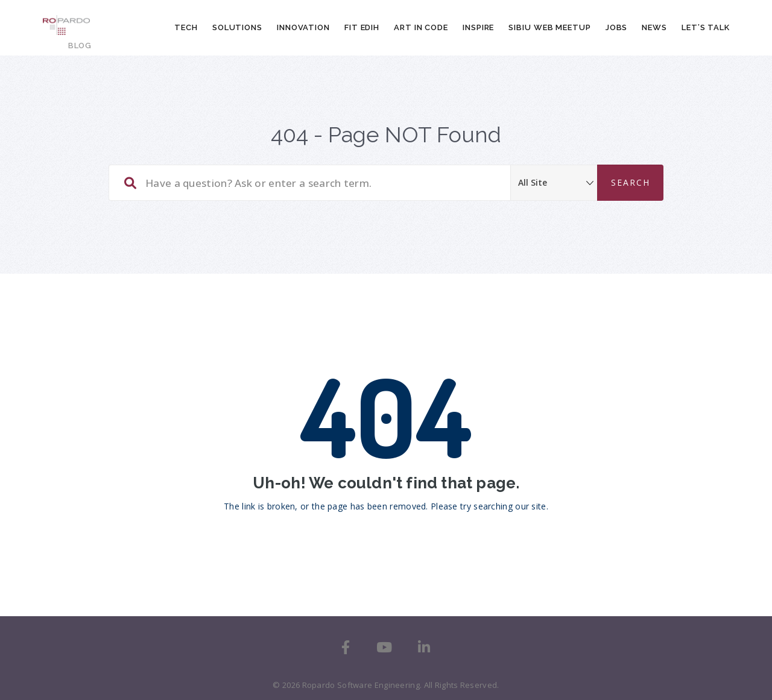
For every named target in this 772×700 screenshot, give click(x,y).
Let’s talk (706, 27)
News (654, 27)
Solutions (237, 27)
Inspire (478, 27)
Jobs (617, 27)
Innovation (303, 27)
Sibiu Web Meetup (549, 27)
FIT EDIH (362, 27)
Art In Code (421, 27)
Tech (186, 27)
